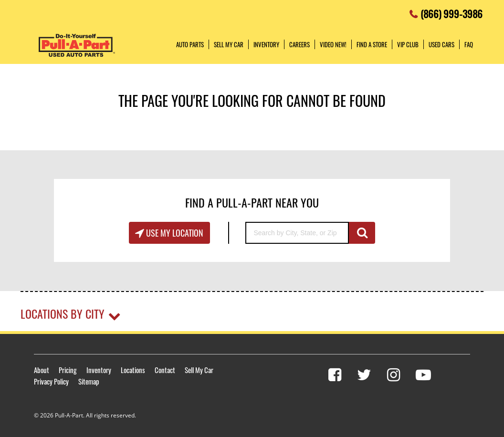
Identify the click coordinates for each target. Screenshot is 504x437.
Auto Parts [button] (190, 44)
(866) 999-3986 (451, 11)
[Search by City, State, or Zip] (297, 233)
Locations (133, 370)
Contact (165, 370)
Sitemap (89, 381)
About (42, 370)
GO (362, 233)
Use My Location (174, 233)
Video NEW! (333, 44)
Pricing (68, 370)
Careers (299, 44)
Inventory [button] (266, 44)
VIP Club (408, 44)
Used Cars (441, 44)
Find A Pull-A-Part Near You (252, 202)
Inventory (99, 370)
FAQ (469, 44)
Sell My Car (199, 370)
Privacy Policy (51, 381)
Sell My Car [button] (229, 44)
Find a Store (372, 44)
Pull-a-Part (77, 45)
